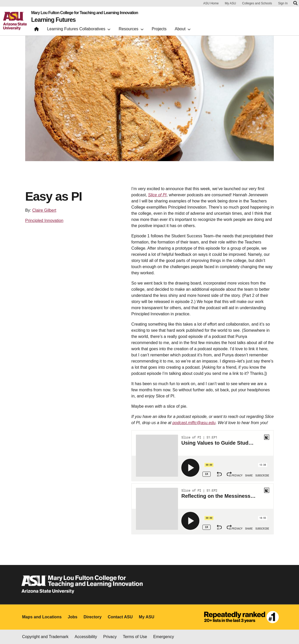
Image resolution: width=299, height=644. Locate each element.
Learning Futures (54, 20)
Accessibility (86, 637)
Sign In (283, 3)
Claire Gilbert (44, 210)
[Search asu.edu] (295, 3)
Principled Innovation (44, 221)
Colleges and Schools (257, 3)
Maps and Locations (42, 617)
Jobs (73, 617)
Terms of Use (135, 637)
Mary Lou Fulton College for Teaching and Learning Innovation (85, 13)
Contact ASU (120, 617)
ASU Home (211, 3)
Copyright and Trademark (45, 637)
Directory (92, 617)
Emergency (163, 637)
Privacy (110, 637)
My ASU (230, 3)
